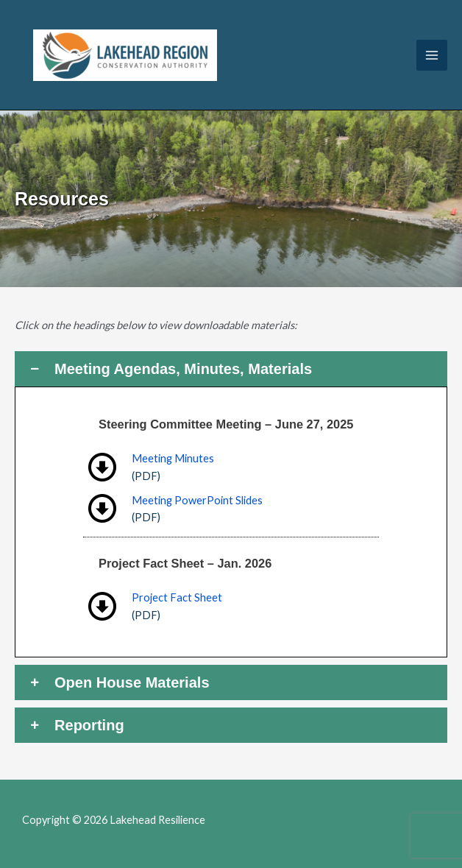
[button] (231, 369)
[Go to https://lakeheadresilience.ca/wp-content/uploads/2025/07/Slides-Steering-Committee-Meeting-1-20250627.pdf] (231, 509)
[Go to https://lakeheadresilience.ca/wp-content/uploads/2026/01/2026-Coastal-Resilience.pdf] (231, 606)
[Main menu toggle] (432, 55)
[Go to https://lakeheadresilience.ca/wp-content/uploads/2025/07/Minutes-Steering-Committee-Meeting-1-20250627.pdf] (231, 467)
